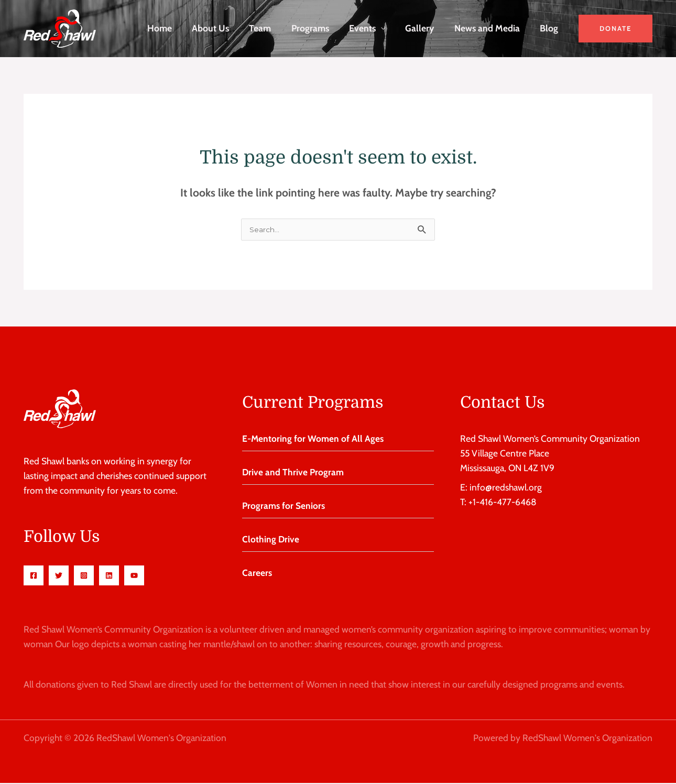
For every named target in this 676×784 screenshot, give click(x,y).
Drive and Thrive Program (293, 473)
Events (369, 28)
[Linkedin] (109, 576)
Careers (257, 574)
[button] (615, 29)
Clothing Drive (271, 540)
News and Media (490, 28)
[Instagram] (84, 576)
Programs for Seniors (284, 507)
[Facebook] (34, 576)
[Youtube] (134, 576)
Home (173, 28)
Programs (318, 28)
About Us (222, 28)
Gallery (424, 28)
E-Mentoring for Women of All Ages (313, 439)
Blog (550, 28)
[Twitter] (59, 576)
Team (270, 28)
